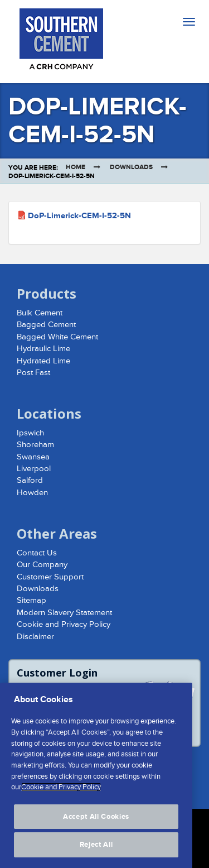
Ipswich (30, 433)
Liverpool (34, 469)
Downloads (131, 167)
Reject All (96, 853)
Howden (32, 493)
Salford (30, 480)
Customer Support (50, 577)
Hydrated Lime (43, 361)
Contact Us (37, 553)
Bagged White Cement (57, 337)
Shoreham (35, 445)
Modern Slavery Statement (64, 613)
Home (76, 167)
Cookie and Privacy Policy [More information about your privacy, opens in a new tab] (61, 796)
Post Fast (33, 373)
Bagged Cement (46, 325)
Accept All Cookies (96, 826)
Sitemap (31, 600)
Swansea (33, 457)
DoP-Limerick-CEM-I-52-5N (79, 216)
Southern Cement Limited (61, 42)
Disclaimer (35, 637)
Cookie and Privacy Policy (64, 624)
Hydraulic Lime (43, 349)
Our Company (42, 565)
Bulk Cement (40, 313)
